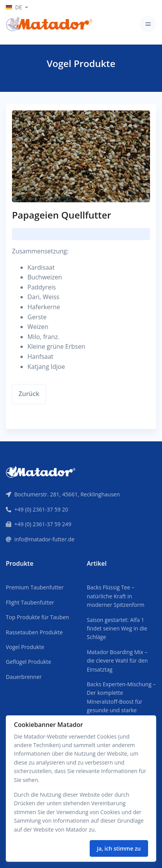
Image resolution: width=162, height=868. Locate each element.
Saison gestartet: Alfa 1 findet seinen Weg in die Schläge (117, 629)
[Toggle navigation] (148, 24)
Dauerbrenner (24, 677)
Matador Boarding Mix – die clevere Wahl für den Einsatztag (118, 661)
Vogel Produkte (25, 647)
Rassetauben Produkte (34, 632)
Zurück (29, 394)
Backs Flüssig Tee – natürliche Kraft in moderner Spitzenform (116, 596)
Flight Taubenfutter (30, 602)
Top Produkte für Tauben (38, 617)
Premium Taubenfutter (35, 587)
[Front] (41, 471)
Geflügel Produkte (28, 662)
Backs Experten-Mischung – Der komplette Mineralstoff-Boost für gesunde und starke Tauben (121, 702)
